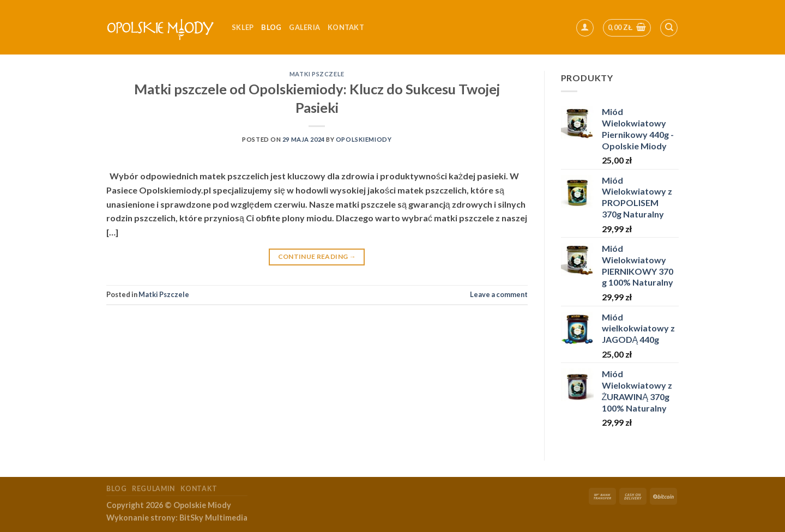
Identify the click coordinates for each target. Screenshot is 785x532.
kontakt (346, 27)
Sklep (243, 27)
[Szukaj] (669, 28)
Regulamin (153, 489)
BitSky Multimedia (213, 518)
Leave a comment (499, 294)
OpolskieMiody (364, 139)
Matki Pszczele (317, 74)
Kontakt (199, 489)
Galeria (304, 27)
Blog (271, 27)
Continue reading (317, 256)
